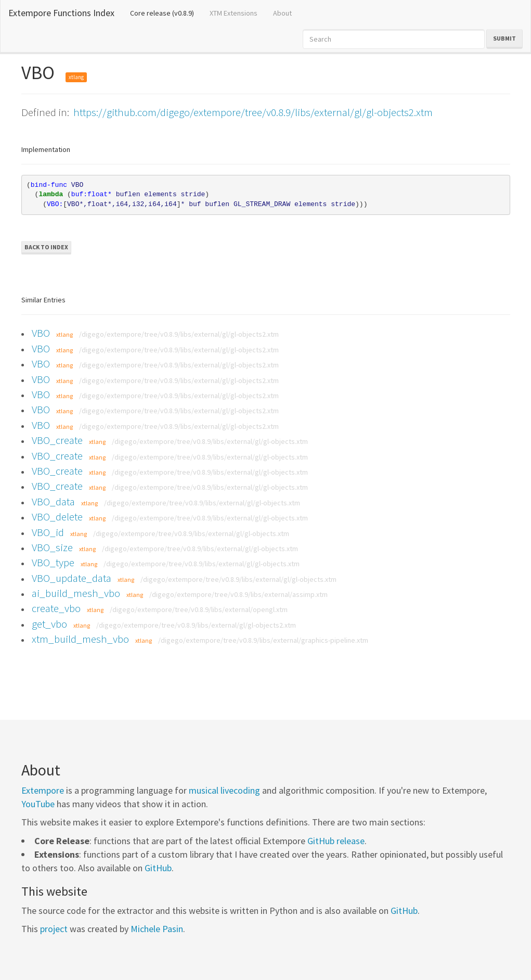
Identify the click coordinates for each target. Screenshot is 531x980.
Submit (504, 38)
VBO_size (52, 547)
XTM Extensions (234, 13)
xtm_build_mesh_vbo (80, 639)
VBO (41, 333)
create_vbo (56, 608)
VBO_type (53, 562)
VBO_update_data (72, 578)
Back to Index (46, 247)
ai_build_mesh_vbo (76, 593)
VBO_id (48, 532)
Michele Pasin (157, 929)
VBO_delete (57, 517)
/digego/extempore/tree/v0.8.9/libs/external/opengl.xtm (199, 609)
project (54, 929)
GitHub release (336, 841)
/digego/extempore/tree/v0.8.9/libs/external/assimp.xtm (238, 594)
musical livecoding (224, 790)
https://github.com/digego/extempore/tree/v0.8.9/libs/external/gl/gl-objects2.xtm (253, 112)
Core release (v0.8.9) (166, 12)
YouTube (38, 804)
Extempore (43, 790)
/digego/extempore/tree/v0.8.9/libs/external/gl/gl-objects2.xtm (179, 334)
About (282, 13)
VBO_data (53, 501)
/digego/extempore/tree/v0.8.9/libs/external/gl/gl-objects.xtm (210, 441)
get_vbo (49, 624)
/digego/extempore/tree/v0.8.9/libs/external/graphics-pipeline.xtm (263, 640)
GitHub (158, 868)
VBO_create (57, 440)
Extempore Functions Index (61, 13)
